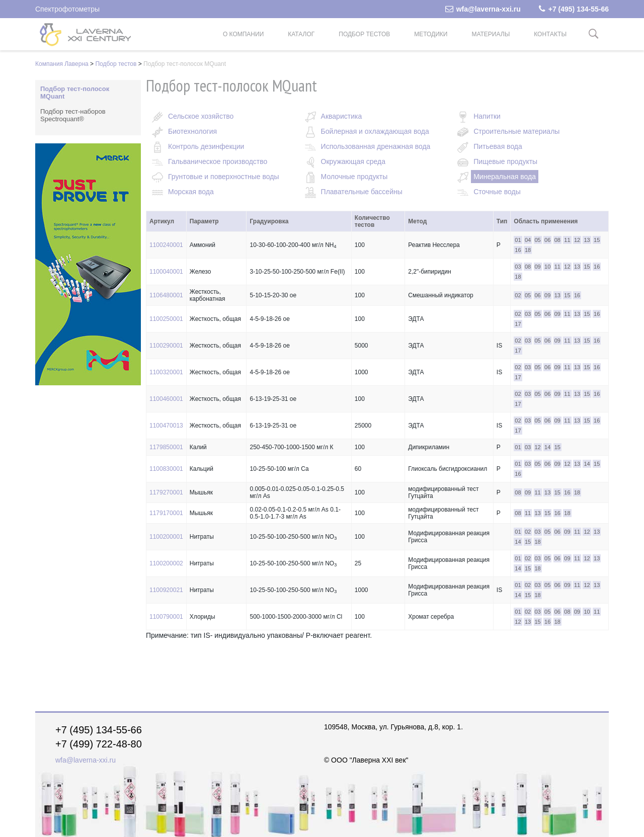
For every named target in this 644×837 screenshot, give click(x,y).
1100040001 (166, 272)
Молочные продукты (354, 177)
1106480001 (166, 295)
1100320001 (166, 372)
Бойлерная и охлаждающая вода (375, 131)
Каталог (301, 34)
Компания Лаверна (62, 64)
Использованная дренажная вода (376, 146)
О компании (243, 34)
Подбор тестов (364, 34)
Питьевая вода (498, 146)
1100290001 (166, 346)
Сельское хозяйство (201, 116)
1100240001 (166, 245)
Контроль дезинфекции (206, 146)
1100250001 (166, 319)
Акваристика (342, 116)
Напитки (487, 116)
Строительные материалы (516, 131)
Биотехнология (192, 131)
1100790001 (166, 617)
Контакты (550, 34)
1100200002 (166, 563)
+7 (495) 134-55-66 (574, 9)
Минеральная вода (505, 177)
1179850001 (166, 447)
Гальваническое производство (218, 161)
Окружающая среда (353, 161)
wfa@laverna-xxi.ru (483, 9)
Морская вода (191, 192)
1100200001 (166, 537)
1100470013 (166, 426)
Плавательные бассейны (362, 192)
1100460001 (166, 399)
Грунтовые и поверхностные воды (224, 177)
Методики (431, 34)
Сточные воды (497, 192)
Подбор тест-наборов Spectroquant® (73, 115)
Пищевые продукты (505, 161)
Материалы (491, 34)
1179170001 (166, 513)
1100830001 (166, 469)
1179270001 (166, 492)
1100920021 (166, 590)
